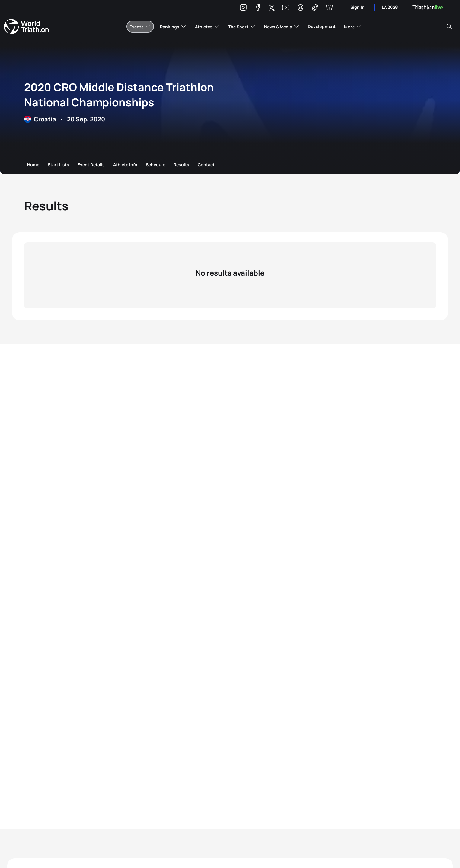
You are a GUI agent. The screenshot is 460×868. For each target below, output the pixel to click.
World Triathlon (26, 27)
